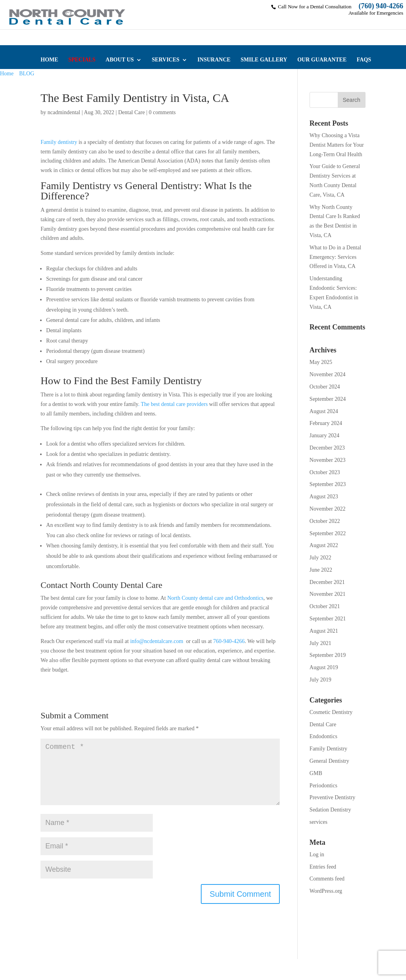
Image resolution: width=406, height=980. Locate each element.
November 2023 (328, 460)
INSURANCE (214, 60)
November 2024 (328, 374)
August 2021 (324, 631)
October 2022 (325, 521)
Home (7, 74)
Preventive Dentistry (332, 797)
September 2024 (328, 399)
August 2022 (324, 545)
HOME (49, 60)
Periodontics (323, 786)
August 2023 (324, 497)
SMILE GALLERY (264, 60)
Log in (317, 855)
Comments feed (327, 879)
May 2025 (321, 362)
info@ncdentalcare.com (157, 641)
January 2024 (324, 435)
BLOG (27, 74)
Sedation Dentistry (330, 810)
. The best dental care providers (173, 404)
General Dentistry (329, 761)
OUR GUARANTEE (322, 60)
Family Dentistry (328, 749)
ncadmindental (64, 112)
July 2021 (320, 643)
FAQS (364, 60)
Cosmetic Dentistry (331, 712)
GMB (316, 773)
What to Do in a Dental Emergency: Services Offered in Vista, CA (335, 257)
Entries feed (323, 867)
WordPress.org (326, 891)
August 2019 (324, 667)
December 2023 (327, 448)
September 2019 (328, 655)
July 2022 (320, 558)
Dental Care (132, 112)
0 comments (162, 112)
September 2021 (328, 619)
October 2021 (325, 606)
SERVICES (166, 60)
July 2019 (320, 680)
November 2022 (328, 509)
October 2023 (325, 472)
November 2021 (328, 594)
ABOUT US (120, 60)
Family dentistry (59, 142)
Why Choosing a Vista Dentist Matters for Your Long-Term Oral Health (337, 145)
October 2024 (325, 387)
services (318, 822)
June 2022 (321, 570)
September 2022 (328, 533)
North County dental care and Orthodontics (215, 598)
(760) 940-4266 (381, 6)
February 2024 (326, 423)
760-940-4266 (228, 641)
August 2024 (324, 411)
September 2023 (328, 484)
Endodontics (323, 736)
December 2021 (327, 582)
